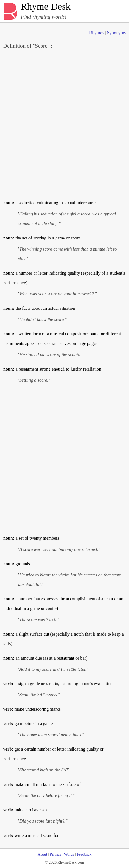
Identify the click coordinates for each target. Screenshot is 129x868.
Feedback (84, 854)
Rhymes (96, 33)
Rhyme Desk (46, 7)
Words (69, 854)
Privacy (56, 854)
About (42, 854)
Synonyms (116, 33)
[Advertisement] (64, 124)
